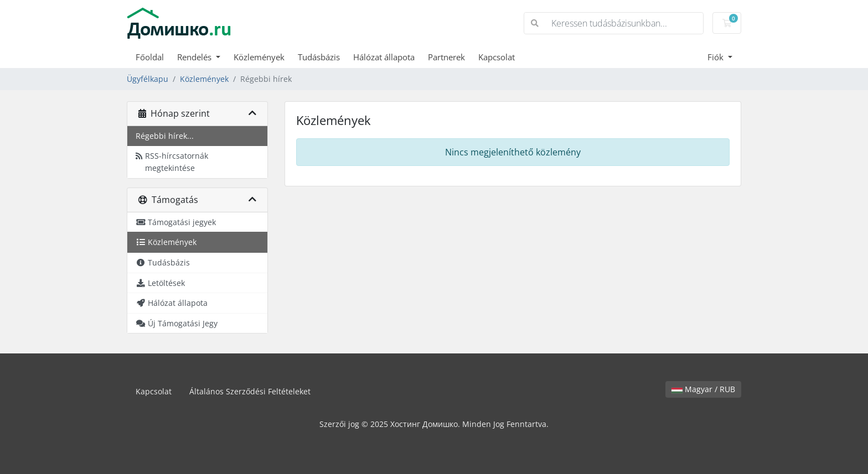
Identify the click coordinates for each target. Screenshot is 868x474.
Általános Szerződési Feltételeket (250, 391)
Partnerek (446, 57)
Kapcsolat (497, 57)
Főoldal (150, 57)
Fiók (717, 57)
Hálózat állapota (384, 57)
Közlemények (259, 57)
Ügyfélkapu (148, 79)
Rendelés (195, 57)
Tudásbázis (319, 57)
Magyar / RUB (703, 389)
